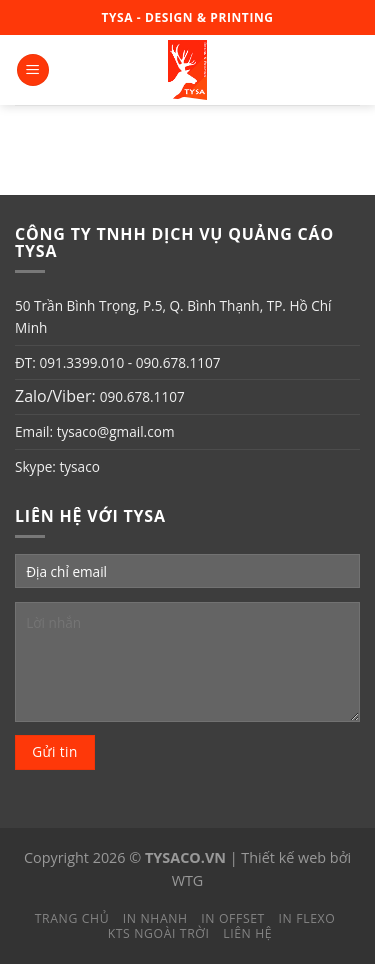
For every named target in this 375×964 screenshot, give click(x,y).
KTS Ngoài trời (159, 933)
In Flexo (307, 918)
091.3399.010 (81, 362)
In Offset (233, 918)
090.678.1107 (178, 362)
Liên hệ (247, 933)
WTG (188, 880)
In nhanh (155, 918)
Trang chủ (72, 918)
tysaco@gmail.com (116, 431)
